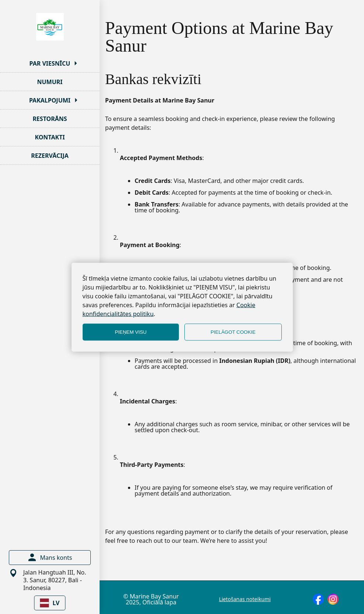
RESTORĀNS (50, 119)
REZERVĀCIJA (50, 156)
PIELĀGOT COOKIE (233, 332)
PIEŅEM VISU (131, 332)
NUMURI (50, 82)
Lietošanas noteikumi (245, 599)
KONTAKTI (50, 137)
